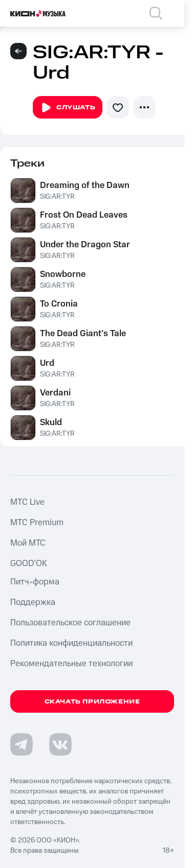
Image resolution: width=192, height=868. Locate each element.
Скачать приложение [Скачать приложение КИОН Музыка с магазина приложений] (92, 702)
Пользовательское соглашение (70, 623)
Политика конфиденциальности (71, 643)
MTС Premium (37, 523)
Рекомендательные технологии (71, 664)
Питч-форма (35, 582)
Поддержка (33, 602)
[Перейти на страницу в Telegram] (22, 744)
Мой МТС (28, 543)
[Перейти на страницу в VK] (60, 744)
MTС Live (27, 502)
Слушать (68, 108)
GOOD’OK (29, 564)
